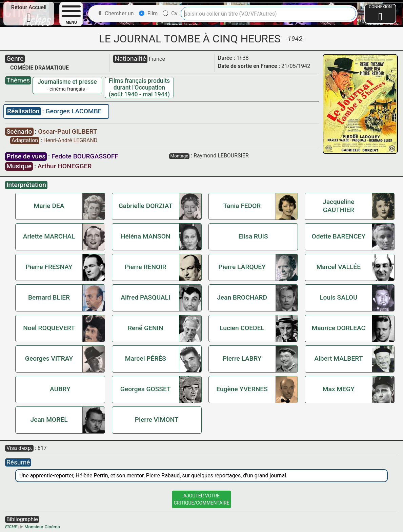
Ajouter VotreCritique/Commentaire (201, 499)
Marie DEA (49, 206)
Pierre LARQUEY (242, 267)
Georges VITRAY (49, 358)
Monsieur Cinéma (42, 527)
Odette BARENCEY (338, 236)
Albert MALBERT (338, 358)
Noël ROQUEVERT (49, 328)
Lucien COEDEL (242, 328)
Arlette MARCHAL (49, 236)
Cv (170, 13)
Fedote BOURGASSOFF (85, 156)
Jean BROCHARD (242, 297)
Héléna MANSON (146, 236)
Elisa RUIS (253, 236)
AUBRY (60, 389)
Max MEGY (339, 389)
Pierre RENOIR (146, 267)
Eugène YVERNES (242, 389)
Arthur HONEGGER (65, 166)
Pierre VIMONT (157, 420)
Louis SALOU (338, 297)
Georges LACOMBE (73, 111)
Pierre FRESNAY (49, 267)
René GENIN (146, 328)
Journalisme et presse (67, 82)
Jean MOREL (49, 420)
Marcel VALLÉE (339, 267)
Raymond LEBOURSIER (221, 156)
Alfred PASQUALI (145, 297)
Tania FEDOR (242, 206)
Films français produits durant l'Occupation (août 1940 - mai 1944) (139, 88)
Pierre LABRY (242, 358)
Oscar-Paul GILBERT (68, 131)
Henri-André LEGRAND (70, 140)
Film (148, 13)
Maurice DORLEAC (338, 328)
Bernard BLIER (49, 297)
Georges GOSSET (146, 389)
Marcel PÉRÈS (146, 358)
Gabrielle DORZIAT (146, 206)
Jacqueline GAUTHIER (339, 206)
